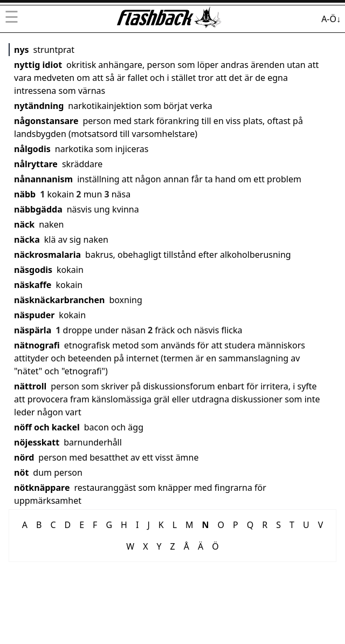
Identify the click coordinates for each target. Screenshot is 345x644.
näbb (25, 194)
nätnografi (37, 345)
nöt (21, 472)
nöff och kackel (47, 427)
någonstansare (46, 121)
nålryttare (36, 164)
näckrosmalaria (47, 255)
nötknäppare (42, 488)
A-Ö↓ (331, 19)
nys (22, 50)
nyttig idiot (38, 65)
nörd (24, 457)
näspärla (33, 330)
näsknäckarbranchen (59, 300)
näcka (27, 239)
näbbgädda (38, 209)
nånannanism (43, 179)
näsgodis (33, 270)
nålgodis (32, 149)
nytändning (39, 106)
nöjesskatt (37, 442)
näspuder (34, 315)
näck (24, 224)
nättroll (30, 386)
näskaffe (33, 285)
